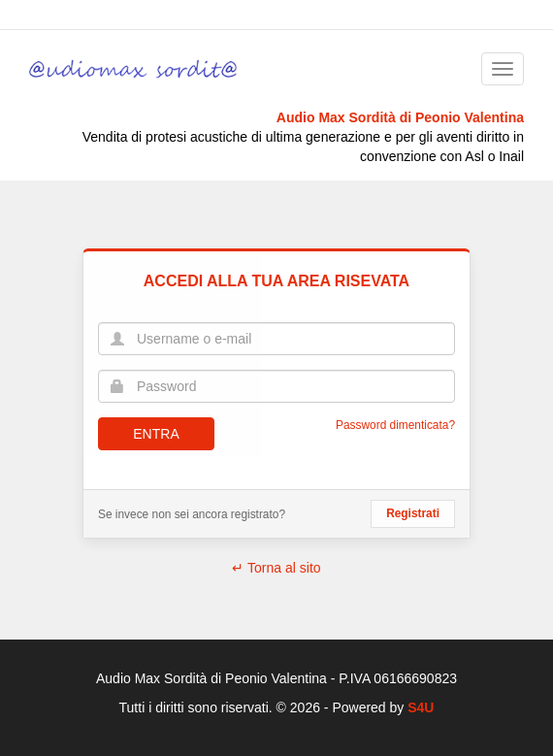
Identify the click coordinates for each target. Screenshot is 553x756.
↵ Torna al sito (276, 568)
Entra (156, 434)
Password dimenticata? (395, 425)
